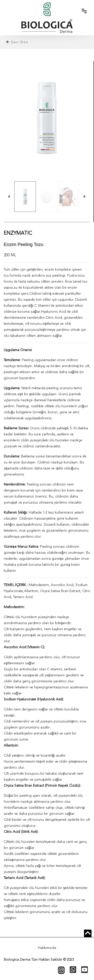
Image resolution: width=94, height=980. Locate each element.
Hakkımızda (47, 948)
